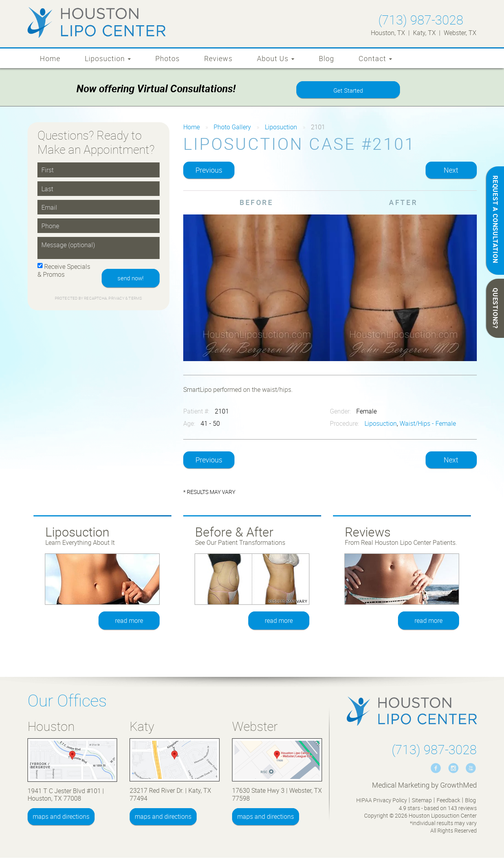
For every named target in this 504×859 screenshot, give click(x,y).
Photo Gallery (232, 128)
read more (129, 622)
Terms (135, 300)
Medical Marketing (401, 786)
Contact (375, 58)
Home (50, 58)
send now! (129, 280)
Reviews (218, 58)
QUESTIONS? (495, 308)
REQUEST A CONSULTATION (495, 219)
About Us (276, 58)
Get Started (348, 91)
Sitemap (422, 801)
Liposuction (108, 58)
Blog (326, 58)
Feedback (448, 801)
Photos (167, 58)
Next (451, 171)
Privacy (117, 300)
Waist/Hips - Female (428, 425)
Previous (209, 171)
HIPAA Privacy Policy (382, 801)
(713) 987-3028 (421, 20)
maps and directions (61, 818)
